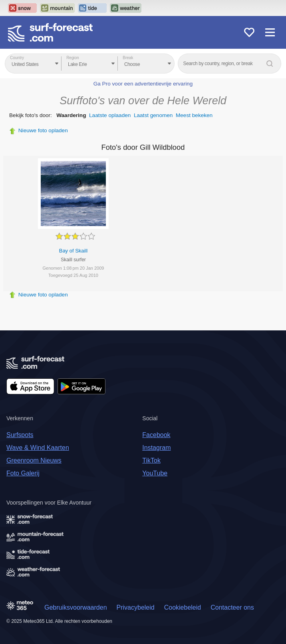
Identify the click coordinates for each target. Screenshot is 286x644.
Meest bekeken (194, 115)
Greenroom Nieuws (34, 460)
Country (17, 58)
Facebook (156, 435)
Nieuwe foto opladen (43, 130)
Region (73, 58)
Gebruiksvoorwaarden (76, 607)
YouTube (155, 473)
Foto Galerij (23, 473)
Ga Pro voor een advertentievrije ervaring (143, 84)
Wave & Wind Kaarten (38, 448)
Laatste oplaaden (110, 115)
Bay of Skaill (73, 251)
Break (128, 58)
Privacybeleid (136, 607)
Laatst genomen (153, 115)
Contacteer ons (232, 607)
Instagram (156, 448)
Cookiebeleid (183, 607)
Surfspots (20, 435)
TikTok (151, 460)
